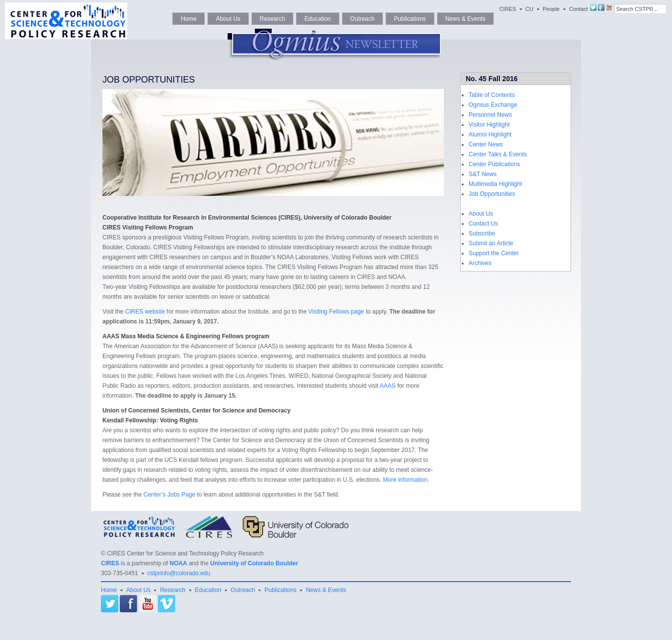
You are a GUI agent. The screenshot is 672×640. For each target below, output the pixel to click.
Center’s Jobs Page (169, 495)
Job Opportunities (492, 194)
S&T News (482, 174)
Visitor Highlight (489, 125)
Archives (480, 263)
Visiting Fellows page (336, 312)
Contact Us (483, 224)
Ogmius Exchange (493, 105)
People (551, 9)
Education (317, 19)
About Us (228, 19)
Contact (578, 9)
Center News (486, 144)
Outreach (362, 19)
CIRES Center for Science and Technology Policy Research (185, 553)
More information (405, 480)
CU (529, 9)
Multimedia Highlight (495, 184)
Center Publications (494, 164)
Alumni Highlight (490, 135)
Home (189, 19)
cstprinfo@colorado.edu (179, 573)
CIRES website (145, 312)
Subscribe (482, 233)
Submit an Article (491, 243)
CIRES (508, 9)
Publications (410, 19)
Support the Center (494, 253)
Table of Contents (492, 95)
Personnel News (490, 115)
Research (272, 19)
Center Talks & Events (498, 154)
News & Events (465, 19)
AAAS (387, 386)
